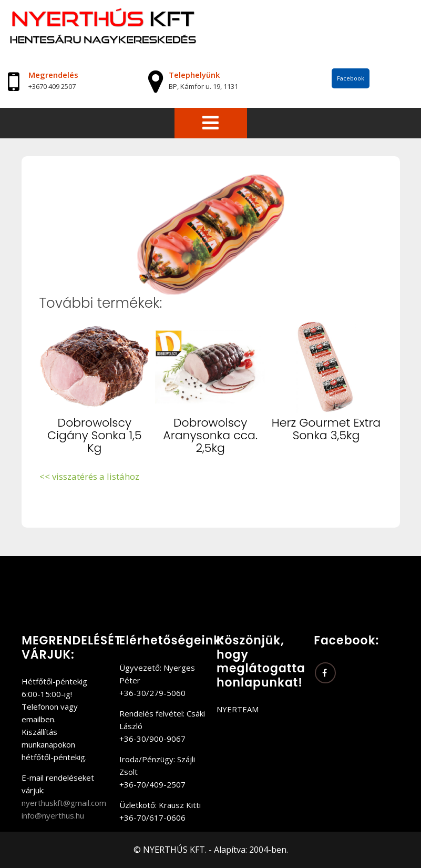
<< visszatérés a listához (89, 476)
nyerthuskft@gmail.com (64, 803)
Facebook (351, 78)
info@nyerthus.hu (53, 815)
